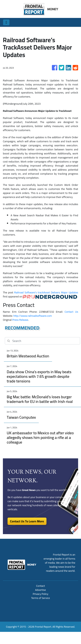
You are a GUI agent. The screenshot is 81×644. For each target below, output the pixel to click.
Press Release (20, 320)
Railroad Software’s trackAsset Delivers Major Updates (46, 292)
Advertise (40, 590)
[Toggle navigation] (6, 22)
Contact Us (71, 312)
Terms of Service (40, 598)
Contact (40, 586)
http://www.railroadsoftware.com (33, 316)
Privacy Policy (41, 594)
